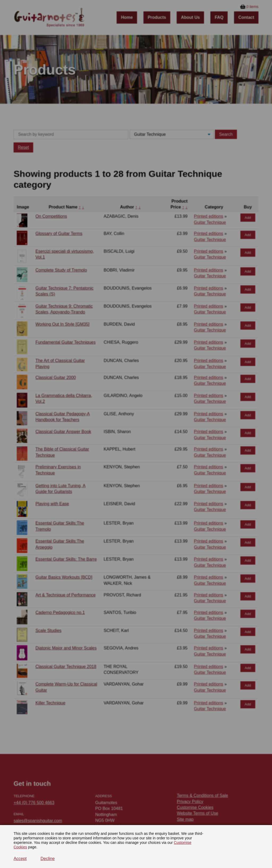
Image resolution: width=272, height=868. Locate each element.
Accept (20, 859)
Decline (48, 859)
